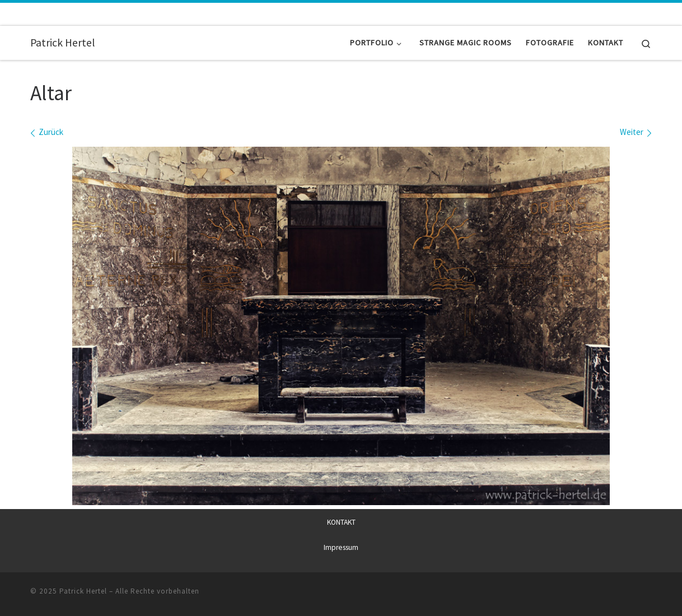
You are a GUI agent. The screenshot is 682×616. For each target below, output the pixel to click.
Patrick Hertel (83, 591)
